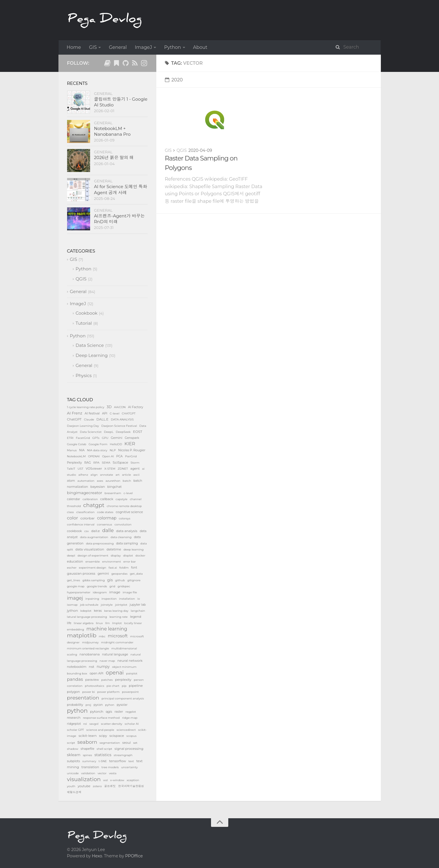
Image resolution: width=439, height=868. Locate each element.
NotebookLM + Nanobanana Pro (112, 131)
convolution (123, 524)
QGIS (182, 150)
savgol (94, 724)
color (73, 518)
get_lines (74, 580)
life (69, 623)
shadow (73, 749)
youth (71, 786)
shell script (104, 749)
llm (107, 623)
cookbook (75, 531)
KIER (130, 444)
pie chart (113, 686)
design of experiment (93, 556)
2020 (174, 80)
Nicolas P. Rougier (132, 450)
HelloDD (116, 444)
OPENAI (94, 456)
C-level (115, 413)
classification (85, 512)
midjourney (90, 642)
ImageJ (143, 47)
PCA (119, 456)
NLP (113, 450)
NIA (82, 450)
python (77, 711)
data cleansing (121, 537)
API (105, 413)
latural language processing (87, 617)
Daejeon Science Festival (119, 426)
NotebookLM (76, 456)
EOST (138, 432)
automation (86, 481)
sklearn (74, 755)
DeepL (109, 432)
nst (92, 667)
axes (100, 481)
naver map (107, 661)
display (116, 556)
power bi (89, 692)
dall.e (96, 531)
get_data (136, 574)
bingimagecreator (85, 493)
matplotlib (82, 635)
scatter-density (111, 724)
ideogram (100, 592)
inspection (109, 599)
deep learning (134, 549)
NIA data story (97, 450)
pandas (75, 679)
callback (107, 499)
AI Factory (136, 407)
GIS (93, 47)
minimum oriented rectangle (88, 648)
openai (115, 673)
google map (76, 586)
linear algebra (83, 623)
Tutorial (84, 323)
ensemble (93, 562)
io (139, 599)
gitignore (134, 580)
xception (133, 780)
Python (172, 47)
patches (107, 680)
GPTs (96, 438)
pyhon (110, 705)
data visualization (90, 549)
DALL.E (102, 419)
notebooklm (77, 667)
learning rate (119, 617)
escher (72, 568)
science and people (100, 730)
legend (136, 617)
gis (110, 580)
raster (119, 712)
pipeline (136, 686)
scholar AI (132, 724)
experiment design (93, 568)
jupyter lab (138, 605)
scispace (117, 736)
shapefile (87, 749)
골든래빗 (110, 786)
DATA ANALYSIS (122, 419)
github (120, 580)
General (118, 47)
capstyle (122, 499)
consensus (105, 524)
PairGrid (131, 456)
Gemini (117, 438)
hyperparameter (79, 592)
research (74, 718)
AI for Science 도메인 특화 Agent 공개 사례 (121, 189)
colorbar (88, 518)
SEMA (106, 463)
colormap (107, 518)
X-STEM (110, 469)
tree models (110, 767)
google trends (97, 586)
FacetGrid (83, 438)
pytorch (97, 711)
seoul (127, 743)
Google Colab (77, 444)
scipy (103, 736)
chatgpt (94, 505)
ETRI (70, 438)
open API (96, 673)
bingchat (115, 487)
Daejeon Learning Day (83, 426)
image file (130, 592)
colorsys (125, 518)
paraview (92, 680)
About (200, 47)
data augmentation (94, 537)
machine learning (107, 629)
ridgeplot (74, 724)
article (127, 475)
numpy (103, 667)
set (135, 743)
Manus (72, 450)
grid (112, 586)
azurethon (113, 481)
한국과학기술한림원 (131, 786)
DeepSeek (123, 432)
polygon (74, 692)
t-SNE (103, 761)
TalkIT (71, 469)
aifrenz (83, 475)
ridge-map (130, 718)
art (117, 475)
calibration (90, 499)
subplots (74, 761)
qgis (109, 712)
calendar (74, 499)
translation (90, 767)
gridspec (124, 586)
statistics (103, 755)
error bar (129, 562)
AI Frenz (75, 413)
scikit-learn (88, 736)
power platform (109, 692)
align (94, 475)
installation (127, 599)
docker (140, 556)
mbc (102, 636)
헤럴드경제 (74, 792)
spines (88, 755)
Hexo (97, 856)
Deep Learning (92, 355)
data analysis (127, 531)
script (71, 743)
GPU (105, 438)
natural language (115, 654)
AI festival (92, 413)
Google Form (98, 444)
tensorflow (117, 761)
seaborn (87, 742)
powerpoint (130, 692)
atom (71, 481)
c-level (128, 493)
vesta (113, 773)
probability (75, 705)
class (71, 512)
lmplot (117, 623)
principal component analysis (123, 698)
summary (89, 761)
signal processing (129, 749)
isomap (72, 605)
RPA (96, 463)
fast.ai (113, 568)
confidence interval (81, 524)
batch (127, 481)
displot (128, 556)
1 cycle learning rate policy (86, 407)
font (134, 568)
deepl (71, 556)
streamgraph (123, 755)
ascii (136, 475)
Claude (89, 419)
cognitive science (129, 512)
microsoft (118, 636)
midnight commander (117, 642)
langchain (138, 611)
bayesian (98, 487)
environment (112, 562)
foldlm (124, 568)
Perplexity (75, 463)
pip (124, 686)
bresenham (113, 493)
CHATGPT (129, 413)
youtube (84, 786)
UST (81, 469)
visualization (84, 779)
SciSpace (121, 462)
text (131, 761)
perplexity (123, 680)
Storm (135, 463)
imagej (75, 598)
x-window (117, 780)
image (115, 592)
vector (102, 773)
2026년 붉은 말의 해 (114, 157)
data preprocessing (100, 543)
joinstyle (107, 605)
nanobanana (90, 654)
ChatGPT (74, 419)
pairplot (132, 673)
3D (109, 407)
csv (87, 531)
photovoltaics (95, 686)
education (75, 561)
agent (135, 469)
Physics (84, 375)
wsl (105, 780)
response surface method (101, 718)
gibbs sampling (94, 580)
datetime (114, 549)
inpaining (92, 599)
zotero (97, 786)
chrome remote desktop (124, 506)
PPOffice (134, 856)
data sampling (127, 543)
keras (98, 611)
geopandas (119, 574)
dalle (108, 530)
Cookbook (87, 313)
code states (105, 512)
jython (73, 610)
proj (88, 705)
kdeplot (86, 611)
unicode (73, 773)
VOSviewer (94, 469)
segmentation (110, 743)
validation (88, 773)
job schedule (89, 605)
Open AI (108, 456)
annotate (107, 475)
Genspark (132, 438)
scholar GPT (76, 730)
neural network (130, 661)
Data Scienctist (91, 432)
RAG (88, 463)
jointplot (121, 605)
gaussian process (81, 573)
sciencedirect (126, 730)
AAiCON (120, 407)
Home (74, 47)
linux (99, 623)
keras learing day (116, 611)
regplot (131, 712)
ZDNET (123, 469)
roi (85, 724)
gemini (103, 573)
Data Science (90, 345)
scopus (131, 736)
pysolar (122, 705)
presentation (83, 698)
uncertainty (130, 767)
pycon (98, 705)
